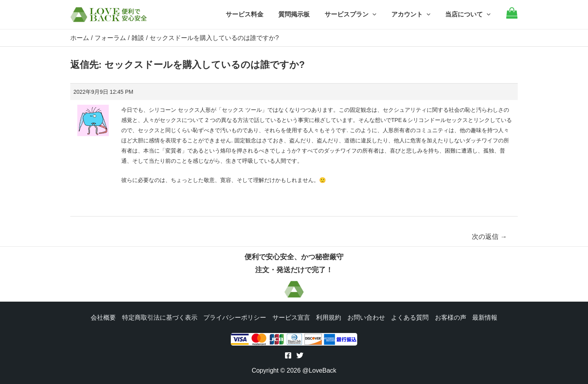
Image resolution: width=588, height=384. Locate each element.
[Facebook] (288, 355)
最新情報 (486, 317)
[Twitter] (300, 355)
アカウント (415, 15)
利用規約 (329, 317)
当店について (469, 15)
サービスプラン (356, 15)
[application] (378, 15)
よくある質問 (410, 317)
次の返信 (489, 236)
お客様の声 (451, 317)
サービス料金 (255, 14)
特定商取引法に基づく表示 (159, 317)
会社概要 (102, 317)
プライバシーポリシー (234, 317)
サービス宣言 (291, 317)
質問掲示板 (302, 14)
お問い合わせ (366, 317)
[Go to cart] (512, 17)
